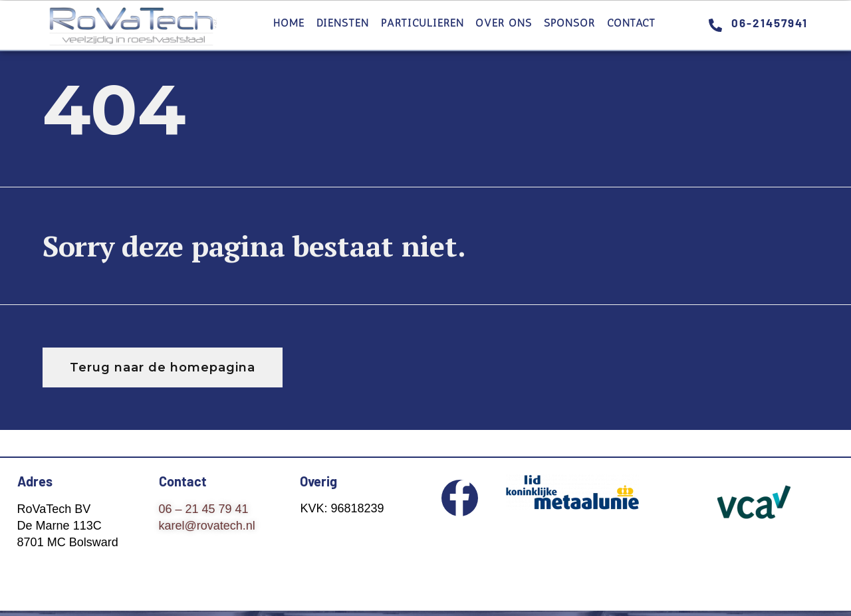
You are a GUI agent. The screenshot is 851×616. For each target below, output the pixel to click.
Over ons (503, 23)
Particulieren (423, 23)
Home (289, 23)
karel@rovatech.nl (207, 526)
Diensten (343, 23)
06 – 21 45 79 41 (204, 509)
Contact (631, 23)
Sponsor (569, 23)
